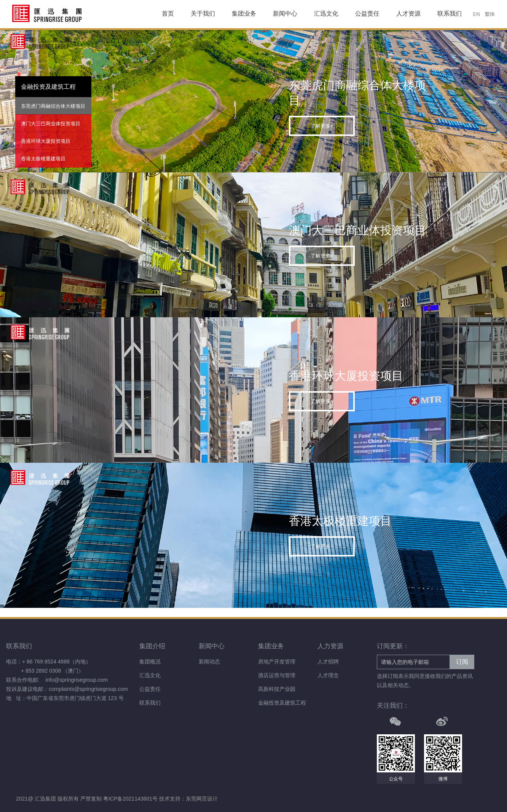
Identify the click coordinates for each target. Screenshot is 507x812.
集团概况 (150, 662)
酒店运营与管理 (277, 675)
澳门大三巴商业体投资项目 (51, 124)
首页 (168, 14)
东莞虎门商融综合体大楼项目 (53, 106)
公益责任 (367, 14)
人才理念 (328, 675)
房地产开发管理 (277, 662)
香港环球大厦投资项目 (46, 141)
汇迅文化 (326, 14)
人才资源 (408, 14)
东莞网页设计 (202, 799)
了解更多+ (322, 126)
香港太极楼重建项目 (43, 159)
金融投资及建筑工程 (282, 703)
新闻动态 (209, 662)
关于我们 (203, 14)
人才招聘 (328, 662)
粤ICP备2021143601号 (131, 799)
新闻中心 (285, 14)
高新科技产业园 (277, 689)
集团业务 (244, 14)
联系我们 (450, 14)
